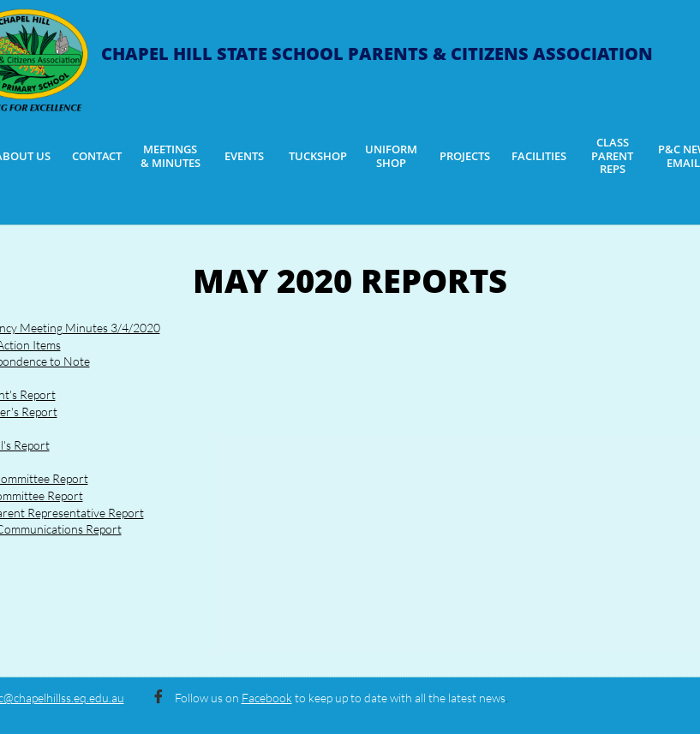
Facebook (267, 698)
